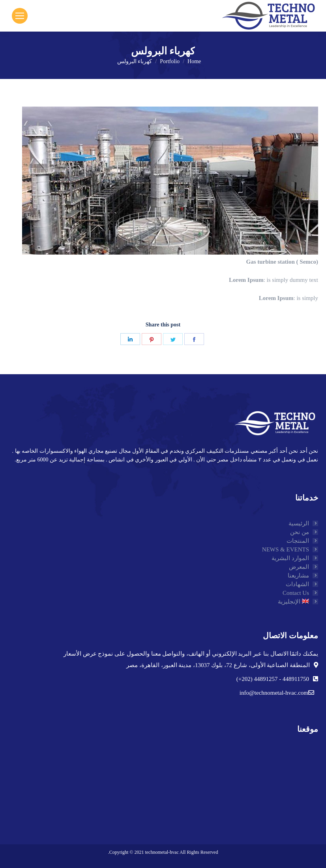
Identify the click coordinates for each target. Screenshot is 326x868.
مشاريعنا (298, 576)
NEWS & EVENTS (286, 549)
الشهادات (297, 584)
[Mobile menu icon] (20, 16)
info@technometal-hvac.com (274, 693)
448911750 (295, 679)
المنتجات (298, 541)
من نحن (300, 532)
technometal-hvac (162, 852)
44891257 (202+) (257, 679)
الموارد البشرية (290, 558)
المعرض (299, 567)
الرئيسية (299, 523)
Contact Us (296, 593)
